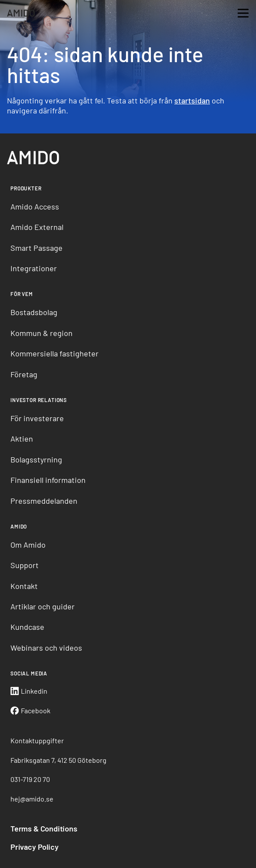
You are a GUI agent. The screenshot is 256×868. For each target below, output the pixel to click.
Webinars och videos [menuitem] (46, 648)
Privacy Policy (34, 847)
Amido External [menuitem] (37, 227)
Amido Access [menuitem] (35, 206)
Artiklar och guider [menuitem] (43, 606)
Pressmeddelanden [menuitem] (44, 501)
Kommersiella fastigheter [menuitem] (55, 353)
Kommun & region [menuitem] (42, 333)
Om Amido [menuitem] (28, 545)
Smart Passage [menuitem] (37, 248)
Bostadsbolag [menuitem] (34, 312)
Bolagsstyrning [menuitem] (36, 459)
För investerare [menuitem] (37, 418)
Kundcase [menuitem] (27, 627)
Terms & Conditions (44, 828)
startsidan (192, 100)
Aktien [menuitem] (22, 439)
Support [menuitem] (25, 565)
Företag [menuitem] (24, 374)
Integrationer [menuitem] (34, 268)
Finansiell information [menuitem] (48, 480)
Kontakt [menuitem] (24, 586)
